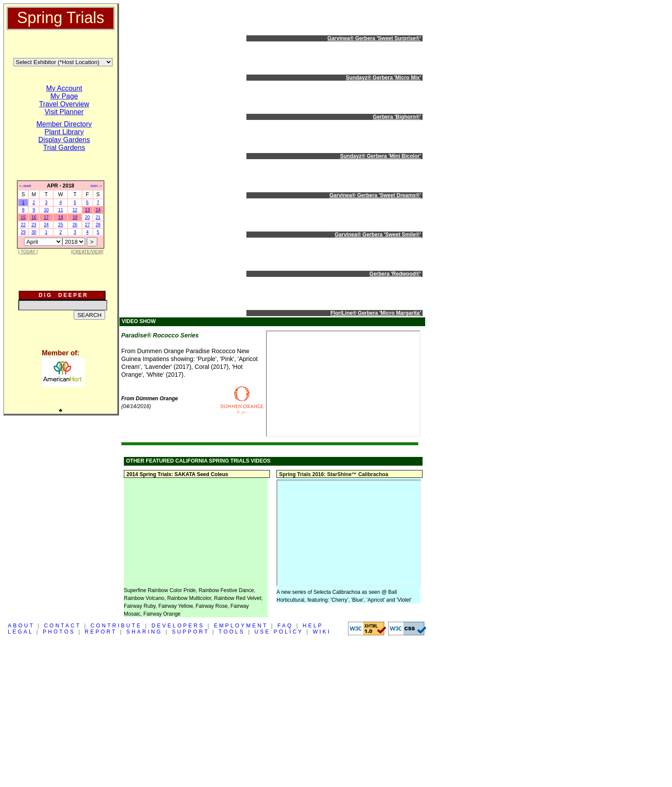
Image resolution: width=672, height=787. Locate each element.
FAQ (285, 626)
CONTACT (63, 626)
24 (46, 225)
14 (98, 210)
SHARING (145, 632)
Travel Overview (64, 104)
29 (23, 232)
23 (34, 225)
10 (46, 210)
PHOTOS (59, 632)
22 (23, 225)
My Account (64, 88)
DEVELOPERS (178, 626)
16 (34, 217)
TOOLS (232, 632)
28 (98, 225)
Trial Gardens (64, 148)
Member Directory (64, 124)
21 (98, 217)
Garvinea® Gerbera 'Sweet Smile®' (378, 235)
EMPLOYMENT (241, 626)
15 (23, 217)
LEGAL (20, 632)
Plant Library (64, 132)
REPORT (101, 632)
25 (60, 225)
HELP (313, 626)
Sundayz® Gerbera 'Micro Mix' (383, 78)
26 (75, 225)
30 (34, 232)
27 (87, 225)
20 (87, 217)
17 (46, 217)
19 (75, 217)
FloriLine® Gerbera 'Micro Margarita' (376, 313)
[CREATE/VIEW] (87, 252)
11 (60, 210)
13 (87, 210)
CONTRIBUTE (116, 626)
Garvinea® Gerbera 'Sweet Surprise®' (374, 38)
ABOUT (21, 626)
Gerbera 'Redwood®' (395, 274)
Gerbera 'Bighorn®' (397, 117)
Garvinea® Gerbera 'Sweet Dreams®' (375, 195)
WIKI (322, 632)
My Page (64, 96)
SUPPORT (191, 632)
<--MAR (25, 186)
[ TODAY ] (28, 252)
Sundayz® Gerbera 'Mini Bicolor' (380, 156)
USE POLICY (279, 632)
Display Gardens (64, 140)
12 (75, 210)
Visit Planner (64, 112)
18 (60, 217)
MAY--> (96, 186)
